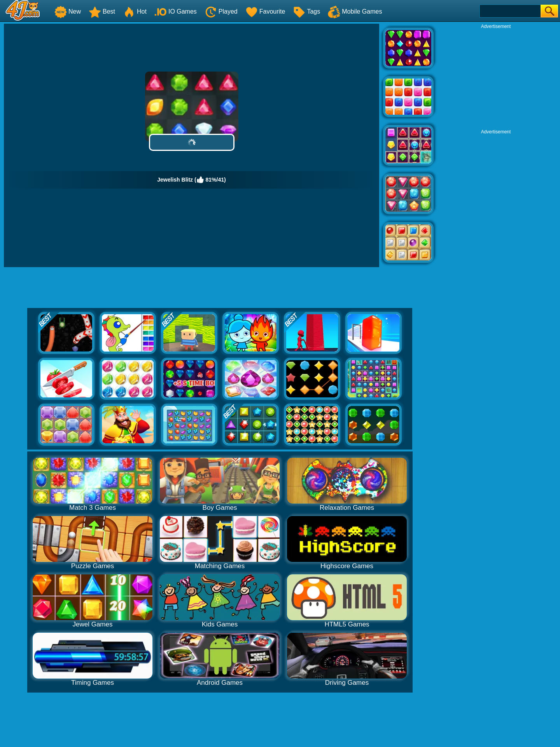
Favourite (265, 11)
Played (221, 11)
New (68, 11)
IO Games (176, 11)
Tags (306, 11)
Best (102, 11)
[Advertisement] (496, 78)
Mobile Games (355, 11)
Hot (135, 11)
